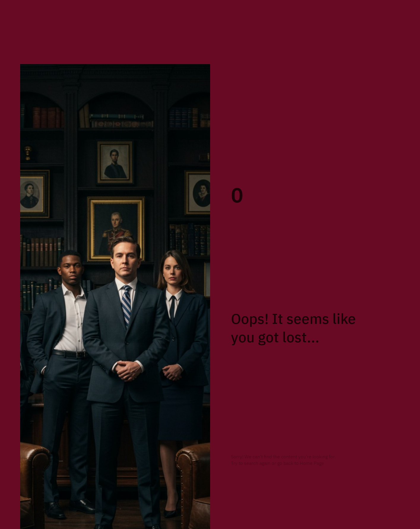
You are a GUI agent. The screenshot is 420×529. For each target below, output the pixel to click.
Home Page (312, 463)
